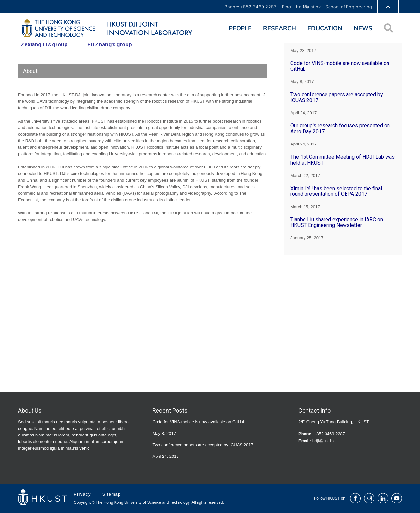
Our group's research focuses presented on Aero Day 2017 (340, 129)
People (240, 28)
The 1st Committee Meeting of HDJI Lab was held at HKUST (343, 160)
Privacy (83, 494)
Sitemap (112, 494)
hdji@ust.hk (324, 441)
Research (280, 28)
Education (325, 28)
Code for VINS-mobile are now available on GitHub (340, 66)
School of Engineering (349, 7)
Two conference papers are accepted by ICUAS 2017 (337, 97)
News (363, 28)
